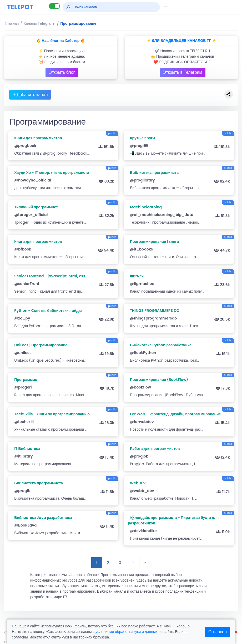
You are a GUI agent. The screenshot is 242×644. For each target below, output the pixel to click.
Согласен (218, 632)
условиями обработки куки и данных (127, 632)
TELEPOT (20, 7)
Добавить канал (30, 95)
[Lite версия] (54, 6)
